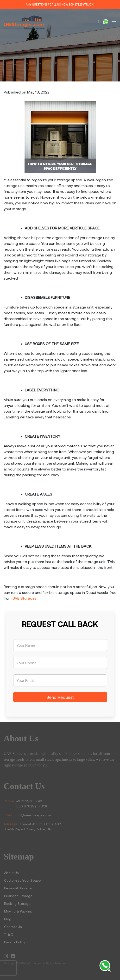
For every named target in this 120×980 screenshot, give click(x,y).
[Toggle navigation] (114, 22)
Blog (8, 919)
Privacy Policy (15, 942)
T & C (9, 934)
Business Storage (19, 896)
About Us (11, 873)
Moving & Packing (18, 911)
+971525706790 (29, 801)
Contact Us (13, 927)
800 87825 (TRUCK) (82, 5)
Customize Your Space (22, 880)
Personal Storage (18, 888)
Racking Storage (17, 903)
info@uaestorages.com (34, 815)
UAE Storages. (25, 598)
